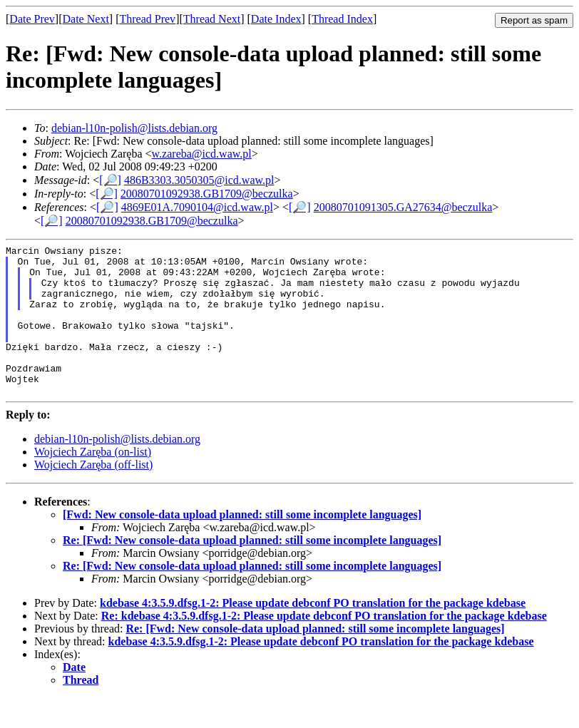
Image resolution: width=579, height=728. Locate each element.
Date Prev (32, 19)
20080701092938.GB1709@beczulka (207, 194)
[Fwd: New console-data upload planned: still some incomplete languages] (242, 544)
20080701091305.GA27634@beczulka (403, 207)
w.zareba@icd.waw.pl (202, 154)
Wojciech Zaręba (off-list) (93, 494)
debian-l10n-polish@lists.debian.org (134, 128)
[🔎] (110, 180)
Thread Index (342, 19)
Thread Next (212, 19)
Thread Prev (147, 19)
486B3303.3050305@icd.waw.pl (199, 180)
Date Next (86, 19)
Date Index (276, 19)
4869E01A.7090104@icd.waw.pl (197, 207)
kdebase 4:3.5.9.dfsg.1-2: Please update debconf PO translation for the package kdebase (313, 633)
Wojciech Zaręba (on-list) (93, 482)
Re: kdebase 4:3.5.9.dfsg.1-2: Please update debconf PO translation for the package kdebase (324, 646)
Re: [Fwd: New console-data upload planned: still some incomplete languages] (252, 570)
